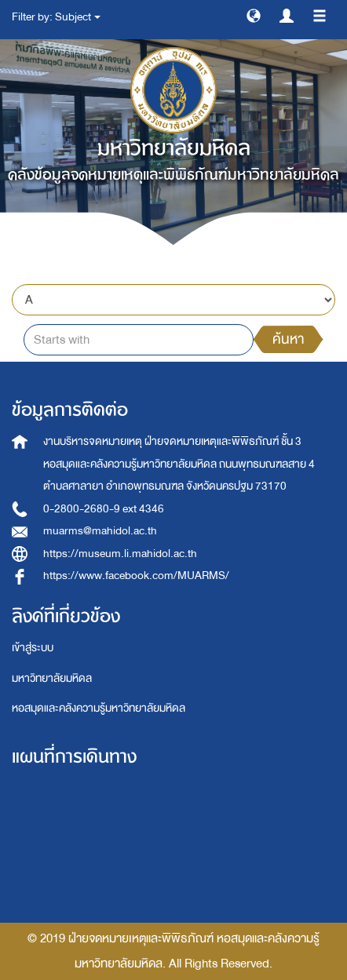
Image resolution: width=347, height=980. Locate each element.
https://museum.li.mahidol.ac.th (120, 554)
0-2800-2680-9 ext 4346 (104, 509)
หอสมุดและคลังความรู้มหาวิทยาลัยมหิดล (99, 708)
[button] (254, 15)
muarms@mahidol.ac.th (100, 531)
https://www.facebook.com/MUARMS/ (136, 576)
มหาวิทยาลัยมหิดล (52, 678)
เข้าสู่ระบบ (33, 648)
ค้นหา (288, 339)
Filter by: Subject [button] (56, 17)
